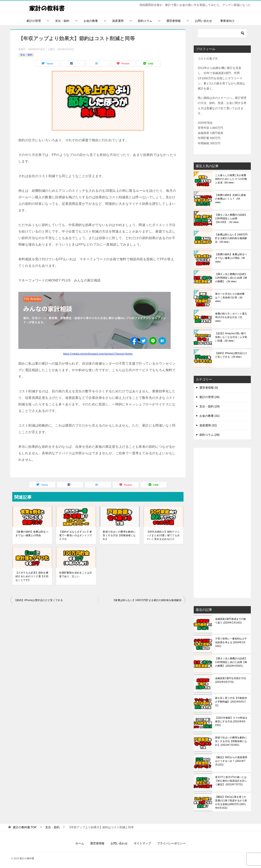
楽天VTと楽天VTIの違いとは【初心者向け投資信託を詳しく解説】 (231, 781)
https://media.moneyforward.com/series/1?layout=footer (98, 354)
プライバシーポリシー (171, 843)
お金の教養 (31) (210, 416)
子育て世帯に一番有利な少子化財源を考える (231, 642)
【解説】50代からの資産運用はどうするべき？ (231, 761)
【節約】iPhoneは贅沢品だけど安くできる (39, 600)
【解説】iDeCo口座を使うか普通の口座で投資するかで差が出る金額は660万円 (231, 802)
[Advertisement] (222, 523)
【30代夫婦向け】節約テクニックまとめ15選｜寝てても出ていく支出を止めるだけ (163, 535)
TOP (25, 827)
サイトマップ (142, 843)
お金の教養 (91, 21)
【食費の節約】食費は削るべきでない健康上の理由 (32, 534)
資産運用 (118, 21)
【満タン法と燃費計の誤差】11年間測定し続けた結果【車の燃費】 (231, 278)
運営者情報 (174, 21)
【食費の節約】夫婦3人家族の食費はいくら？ (231, 199)
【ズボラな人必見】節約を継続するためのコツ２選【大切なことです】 (32, 576)
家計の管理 (34, 21)
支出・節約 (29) (210, 406)
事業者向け (227, 21)
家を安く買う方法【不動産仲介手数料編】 (231, 702)
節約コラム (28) (210, 435)
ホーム (80, 843)
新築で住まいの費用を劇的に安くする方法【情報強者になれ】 (119, 535)
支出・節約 (62, 21)
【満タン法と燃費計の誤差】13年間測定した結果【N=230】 (231, 218)
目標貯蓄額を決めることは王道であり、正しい (76, 575)
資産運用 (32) (208, 425)
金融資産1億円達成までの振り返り (231, 621)
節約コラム (145, 21)
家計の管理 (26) (210, 397)
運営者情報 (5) (209, 388)
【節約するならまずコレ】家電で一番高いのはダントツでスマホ (76, 535)
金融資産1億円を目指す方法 (231, 680)
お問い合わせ (203, 21)
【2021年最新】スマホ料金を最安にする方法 (231, 721)
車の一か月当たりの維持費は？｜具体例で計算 (230, 298)
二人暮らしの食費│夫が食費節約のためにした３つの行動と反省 (231, 179)
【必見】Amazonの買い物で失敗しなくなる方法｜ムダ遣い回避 (231, 337)
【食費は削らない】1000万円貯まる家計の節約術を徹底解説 (147, 600)
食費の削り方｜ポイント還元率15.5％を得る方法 (231, 317)
